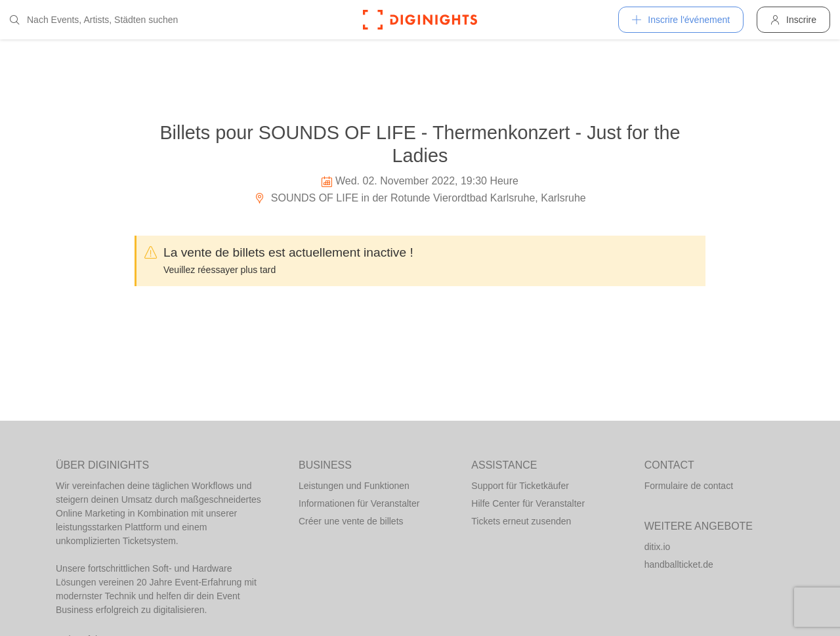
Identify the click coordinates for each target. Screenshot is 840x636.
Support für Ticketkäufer (520, 486)
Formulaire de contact (689, 486)
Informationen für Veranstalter (359, 503)
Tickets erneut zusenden (521, 521)
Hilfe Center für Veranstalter (528, 503)
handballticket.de (679, 564)
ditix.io (658, 547)
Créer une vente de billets (351, 521)
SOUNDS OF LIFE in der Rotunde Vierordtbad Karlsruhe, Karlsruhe (420, 198)
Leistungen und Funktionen (354, 486)
